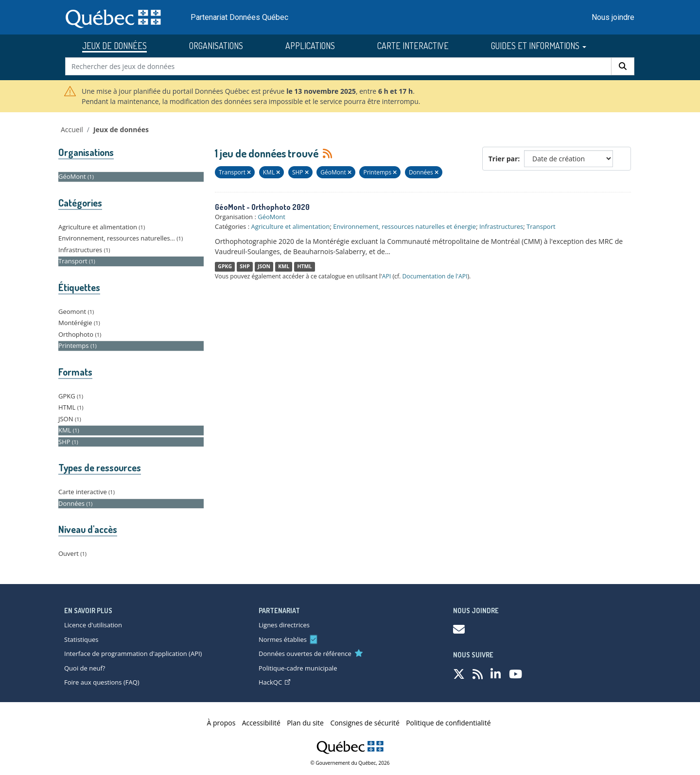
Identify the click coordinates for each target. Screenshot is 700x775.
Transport (541, 226)
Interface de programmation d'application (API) (133, 654)
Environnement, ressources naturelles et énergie (404, 226)
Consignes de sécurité (365, 723)
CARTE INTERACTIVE (413, 46)
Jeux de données (121, 129)
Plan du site (305, 723)
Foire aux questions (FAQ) (102, 682)
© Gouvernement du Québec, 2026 (350, 763)
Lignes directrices (284, 625)
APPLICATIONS (310, 46)
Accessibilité (261, 723)
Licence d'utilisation (93, 625)
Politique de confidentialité (448, 723)
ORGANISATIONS (216, 46)
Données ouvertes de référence (305, 654)
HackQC (274, 682)
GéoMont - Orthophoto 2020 (262, 207)
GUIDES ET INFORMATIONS (539, 46)
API (387, 276)
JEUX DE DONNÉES (114, 46)
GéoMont (271, 217)
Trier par (503, 159)
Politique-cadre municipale (298, 668)
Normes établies (283, 639)
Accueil (72, 129)
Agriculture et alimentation (290, 226)
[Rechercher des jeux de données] (339, 66)
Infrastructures (501, 226)
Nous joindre (613, 17)
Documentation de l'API (435, 276)
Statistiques (81, 639)
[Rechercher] (623, 66)
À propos (221, 723)
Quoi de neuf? (85, 668)
